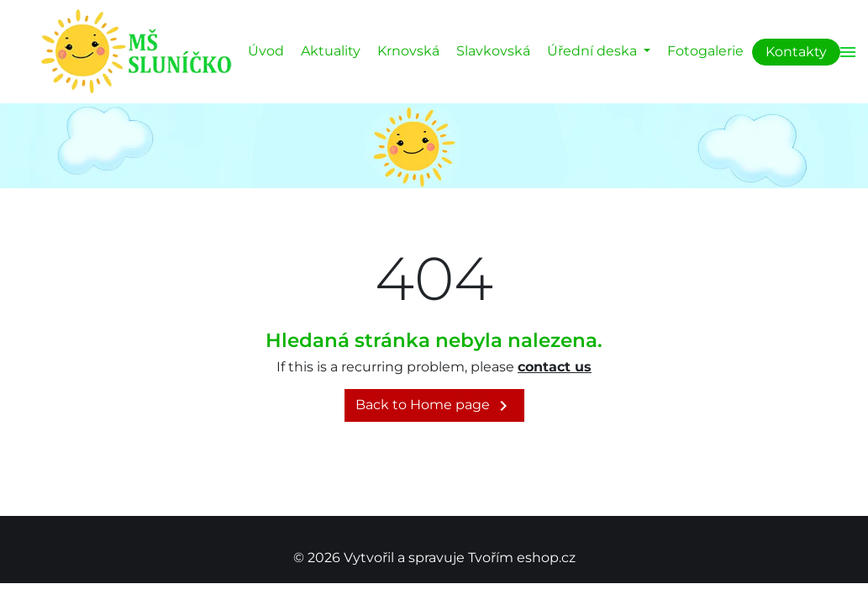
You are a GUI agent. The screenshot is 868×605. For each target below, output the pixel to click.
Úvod (266, 51)
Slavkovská (493, 51)
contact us (555, 367)
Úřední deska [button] (594, 51)
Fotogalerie (705, 51)
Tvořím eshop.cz (522, 558)
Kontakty (796, 52)
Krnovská (408, 51)
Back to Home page (434, 406)
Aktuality (331, 51)
